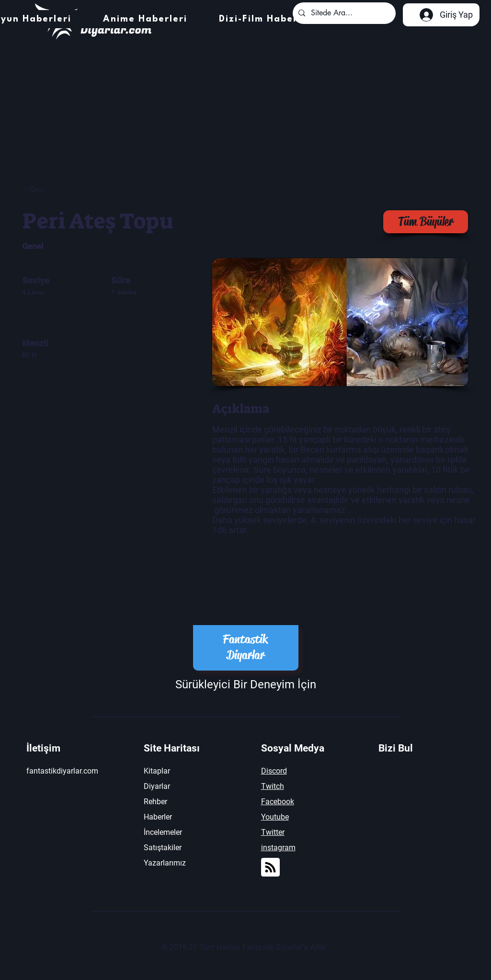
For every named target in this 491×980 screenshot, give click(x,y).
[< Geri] (56, 189)
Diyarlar (157, 786)
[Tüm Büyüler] (426, 222)
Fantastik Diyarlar (245, 647)
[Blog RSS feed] (270, 868)
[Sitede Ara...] (343, 13)
